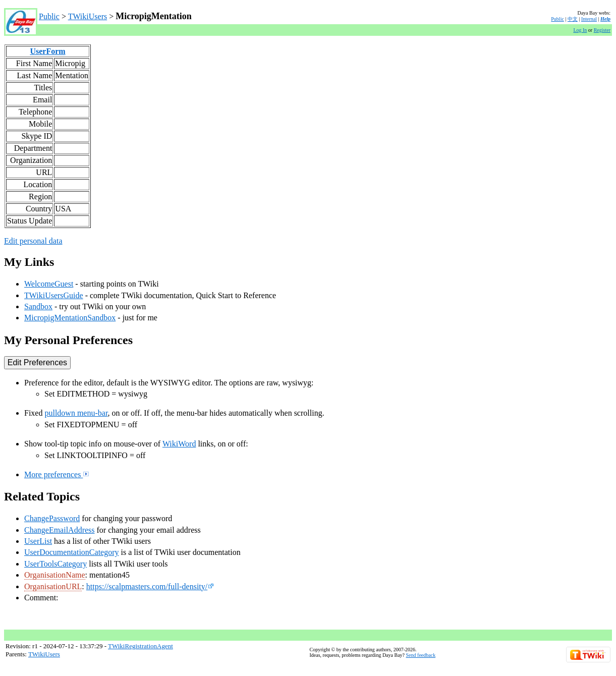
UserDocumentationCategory (72, 552)
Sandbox (38, 306)
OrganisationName (55, 575)
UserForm (47, 51)
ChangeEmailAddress (60, 530)
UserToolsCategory (55, 564)
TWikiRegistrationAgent (141, 646)
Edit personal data (33, 241)
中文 (573, 19)
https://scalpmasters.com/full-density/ (150, 586)
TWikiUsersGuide (54, 295)
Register (602, 30)
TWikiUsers (88, 16)
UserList (38, 541)
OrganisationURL (53, 586)
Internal (589, 19)
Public (49, 16)
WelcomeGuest (49, 284)
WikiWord (179, 444)
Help (605, 19)
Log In (580, 30)
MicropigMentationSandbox (70, 318)
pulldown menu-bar (76, 413)
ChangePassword (52, 518)
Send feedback (421, 655)
